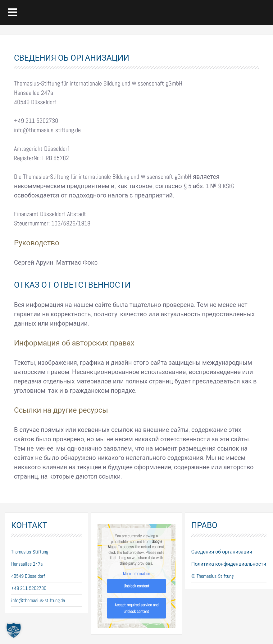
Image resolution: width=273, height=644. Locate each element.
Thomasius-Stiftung (30, 552)
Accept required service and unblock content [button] (136, 608)
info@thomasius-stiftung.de (38, 600)
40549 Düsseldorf (28, 576)
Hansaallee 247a (27, 564)
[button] (14, 630)
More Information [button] (136, 574)
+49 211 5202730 (29, 588)
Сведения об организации (222, 552)
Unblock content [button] (136, 586)
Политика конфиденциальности (229, 564)
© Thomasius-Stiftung (212, 576)
